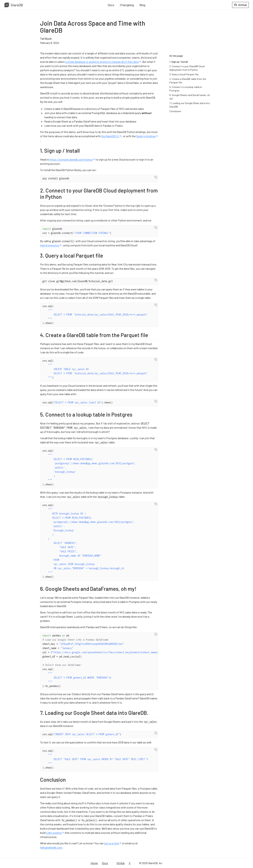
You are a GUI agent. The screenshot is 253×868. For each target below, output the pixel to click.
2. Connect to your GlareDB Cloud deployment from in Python (187, 68)
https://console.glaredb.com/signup (72, 159)
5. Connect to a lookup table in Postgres (186, 89)
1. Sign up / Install (179, 62)
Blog (142, 5)
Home (94, 863)
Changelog (127, 5)
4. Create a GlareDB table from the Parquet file (188, 81)
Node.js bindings (147, 136)
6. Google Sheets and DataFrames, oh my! (190, 97)
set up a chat (113, 843)
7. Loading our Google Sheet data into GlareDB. (190, 105)
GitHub (240, 5)
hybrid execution (51, 245)
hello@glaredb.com (51, 847)
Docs (111, 5)
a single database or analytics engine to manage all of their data (103, 62)
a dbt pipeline (55, 833)
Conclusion (175, 111)
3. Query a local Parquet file (184, 74)
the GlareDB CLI (111, 136)
